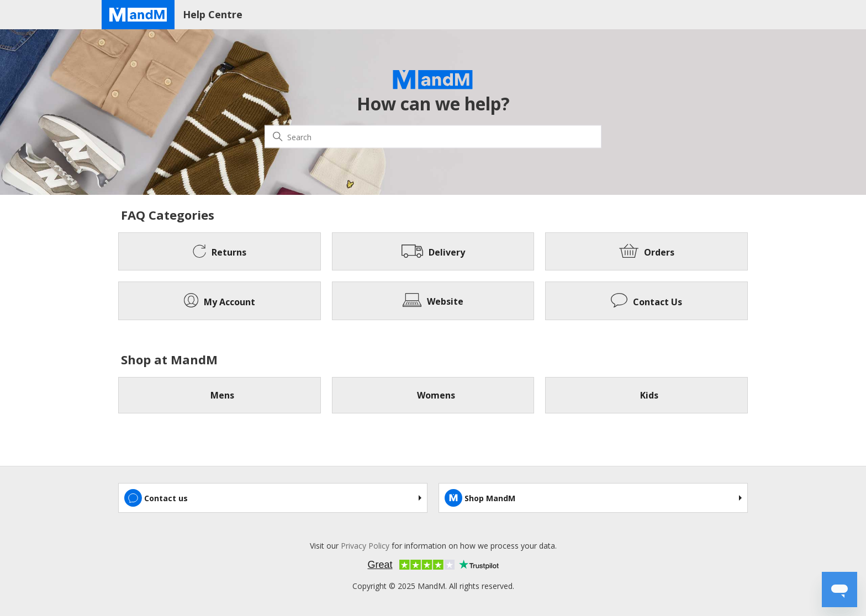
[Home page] (138, 15)
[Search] (433, 137)
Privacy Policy (365, 546)
